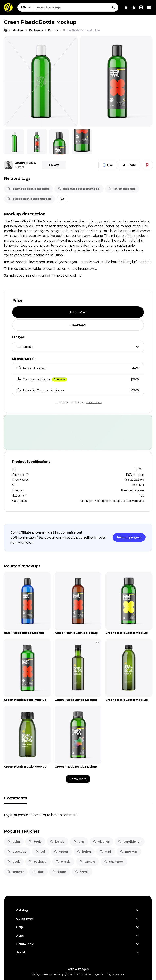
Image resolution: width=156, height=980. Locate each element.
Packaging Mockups (107, 501)
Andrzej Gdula (25, 163)
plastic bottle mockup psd (29, 199)
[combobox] (76, 7)
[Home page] (6, 30)
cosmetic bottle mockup (28, 189)
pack (13, 862)
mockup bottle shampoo (79, 189)
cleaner (101, 842)
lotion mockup (122, 189)
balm (13, 842)
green (61, 852)
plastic (63, 862)
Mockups (86, 501)
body (35, 842)
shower (15, 872)
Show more (78, 779)
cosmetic (17, 852)
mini (105, 852)
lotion (84, 852)
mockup (129, 852)
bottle (57, 842)
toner (59, 872)
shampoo (113, 862)
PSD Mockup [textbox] (25, 347)
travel (82, 872)
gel (40, 852)
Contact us (94, 402)
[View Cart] (126, 7)
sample (87, 862)
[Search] (114, 7)
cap (79, 842)
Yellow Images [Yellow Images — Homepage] (78, 969)
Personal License (132, 490)
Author (20, 167)
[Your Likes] (133, 7)
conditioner (129, 842)
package (37, 862)
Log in (9, 815)
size (38, 872)
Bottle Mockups (133, 501)
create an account (32, 815)
